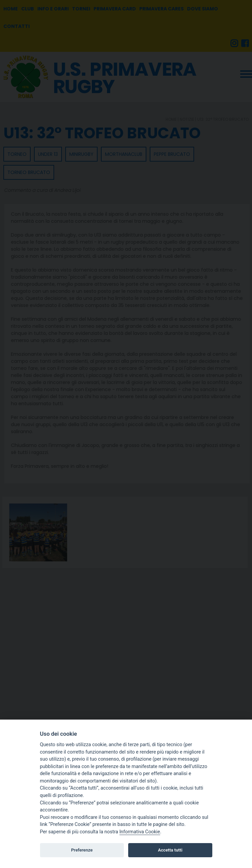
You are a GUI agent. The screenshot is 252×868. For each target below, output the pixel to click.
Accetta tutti (170, 850)
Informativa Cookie (140, 832)
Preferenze (82, 850)
